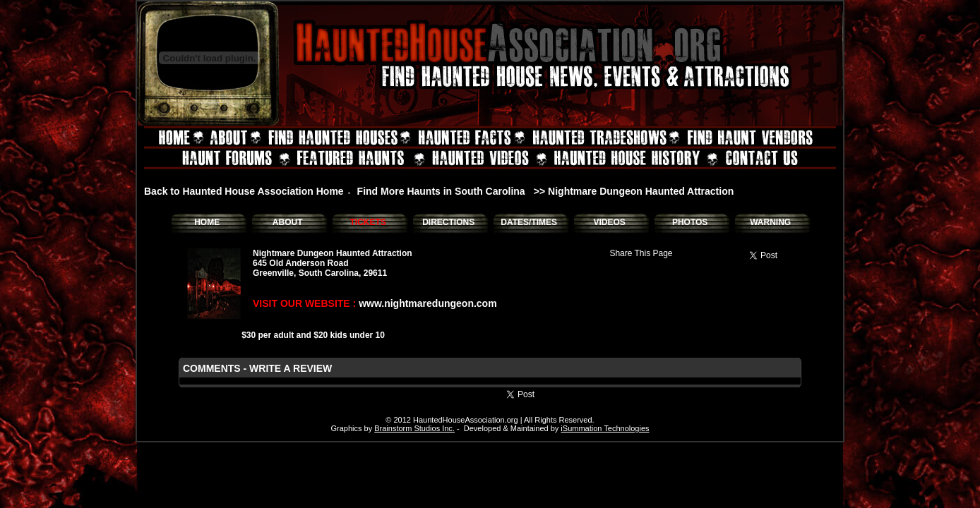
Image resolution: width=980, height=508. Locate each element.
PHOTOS (690, 222)
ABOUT (288, 222)
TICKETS (367, 222)
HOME (207, 222)
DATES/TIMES (529, 222)
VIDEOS (609, 222)
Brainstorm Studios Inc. (414, 428)
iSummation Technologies (605, 428)
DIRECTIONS (448, 222)
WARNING (770, 222)
